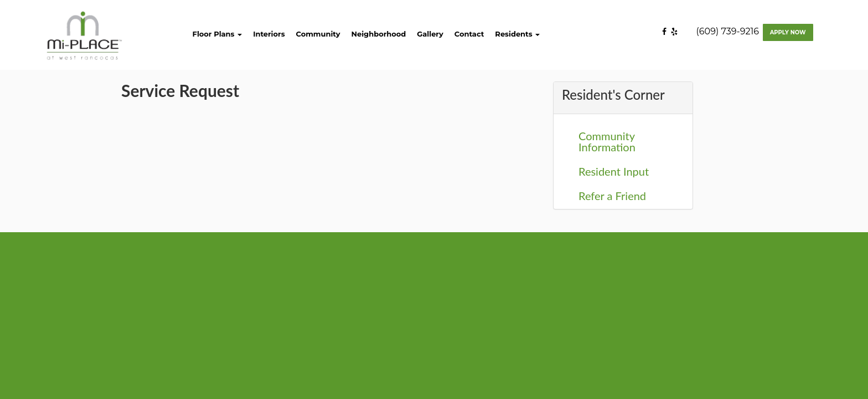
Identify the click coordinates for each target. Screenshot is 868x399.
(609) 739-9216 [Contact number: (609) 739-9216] (728, 31)
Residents (517, 34)
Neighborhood (378, 34)
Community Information (607, 141)
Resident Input (614, 171)
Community (318, 34)
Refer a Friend (612, 196)
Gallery (430, 34)
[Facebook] (666, 31)
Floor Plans (218, 34)
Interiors (269, 34)
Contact (469, 34)
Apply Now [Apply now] (788, 32)
